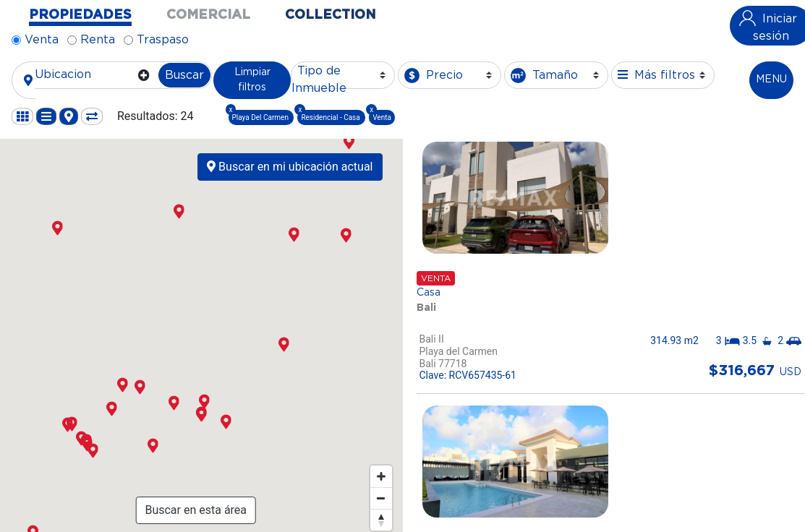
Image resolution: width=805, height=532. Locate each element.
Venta (42, 40)
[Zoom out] (381, 498)
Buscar (184, 75)
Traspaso (163, 40)
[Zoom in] (381, 476)
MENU (771, 80)
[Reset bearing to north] (381, 520)
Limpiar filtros (252, 80)
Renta (98, 40)
